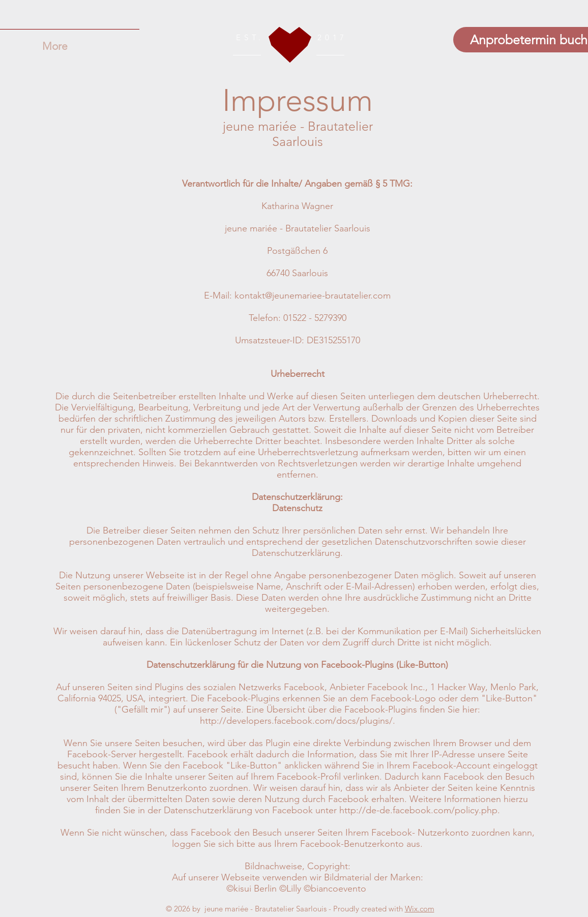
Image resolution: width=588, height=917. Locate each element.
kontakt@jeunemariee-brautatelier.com (313, 295)
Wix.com (420, 909)
